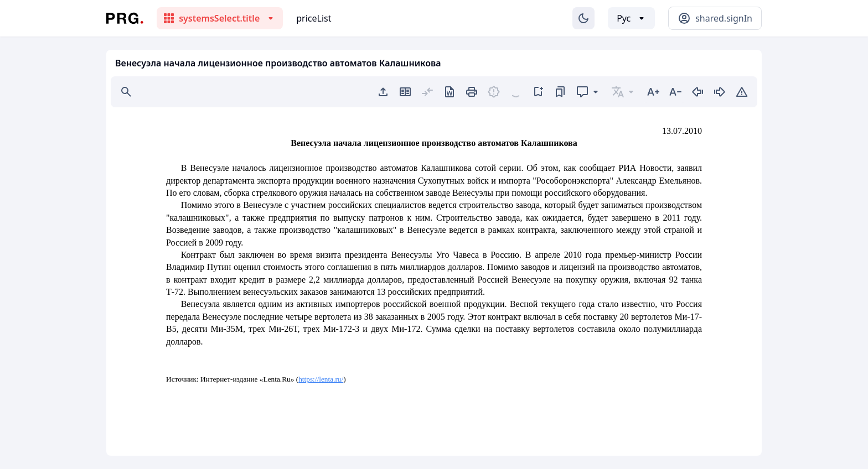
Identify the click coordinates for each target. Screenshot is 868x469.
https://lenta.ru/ (321, 379)
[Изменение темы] (583, 18)
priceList (314, 18)
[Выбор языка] (631, 18)
